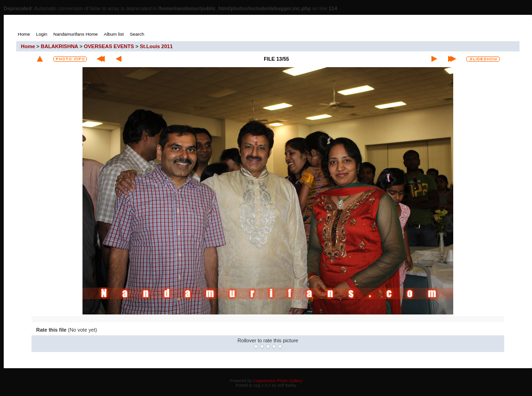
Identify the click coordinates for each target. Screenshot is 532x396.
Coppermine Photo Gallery (278, 381)
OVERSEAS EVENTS (109, 46)
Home (28, 46)
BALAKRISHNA (59, 46)
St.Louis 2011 (156, 46)
